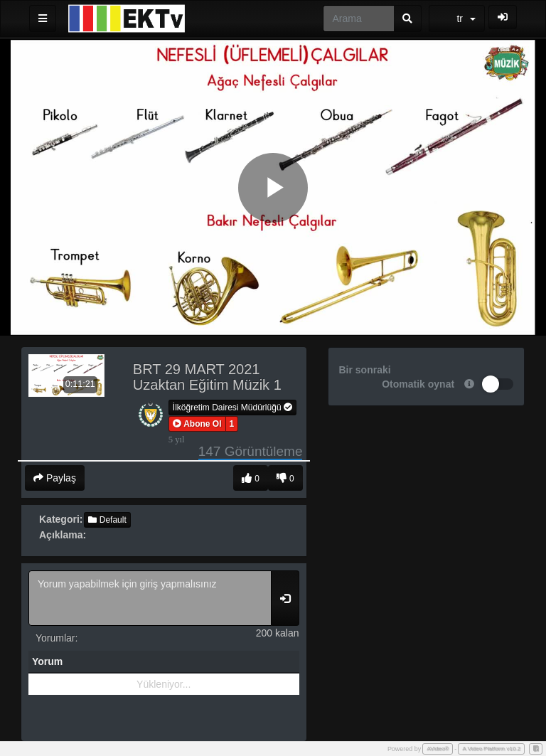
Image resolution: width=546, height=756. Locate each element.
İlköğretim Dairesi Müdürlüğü (232, 408)
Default (107, 520)
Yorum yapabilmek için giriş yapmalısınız (150, 598)
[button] (197, 424)
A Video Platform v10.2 (491, 749)
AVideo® (438, 749)
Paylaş (55, 478)
